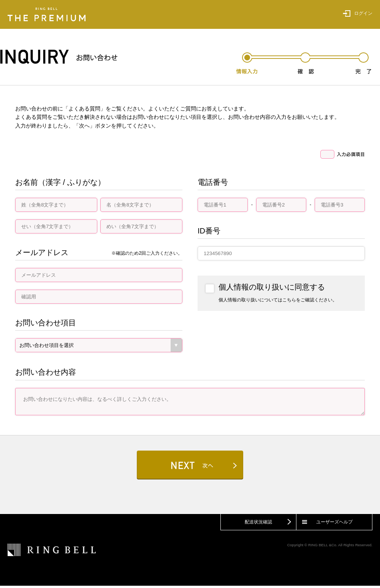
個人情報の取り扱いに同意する (272, 287)
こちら (289, 300)
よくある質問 (84, 109)
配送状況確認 (258, 524)
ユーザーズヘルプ (334, 524)
